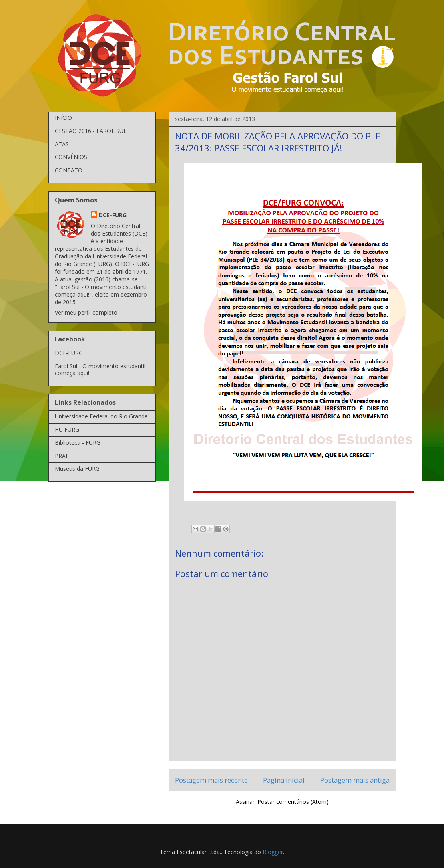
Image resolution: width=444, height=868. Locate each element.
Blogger (273, 852)
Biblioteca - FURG (78, 443)
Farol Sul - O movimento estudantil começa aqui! (100, 369)
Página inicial (284, 780)
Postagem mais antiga (355, 780)
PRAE (62, 456)
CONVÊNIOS (71, 157)
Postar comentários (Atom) (293, 802)
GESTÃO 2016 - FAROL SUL (91, 131)
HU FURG (67, 429)
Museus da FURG (77, 469)
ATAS (62, 144)
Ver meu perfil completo (86, 312)
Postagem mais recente (211, 780)
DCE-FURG (113, 215)
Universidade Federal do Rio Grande (101, 416)
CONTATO (69, 170)
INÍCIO (63, 118)
